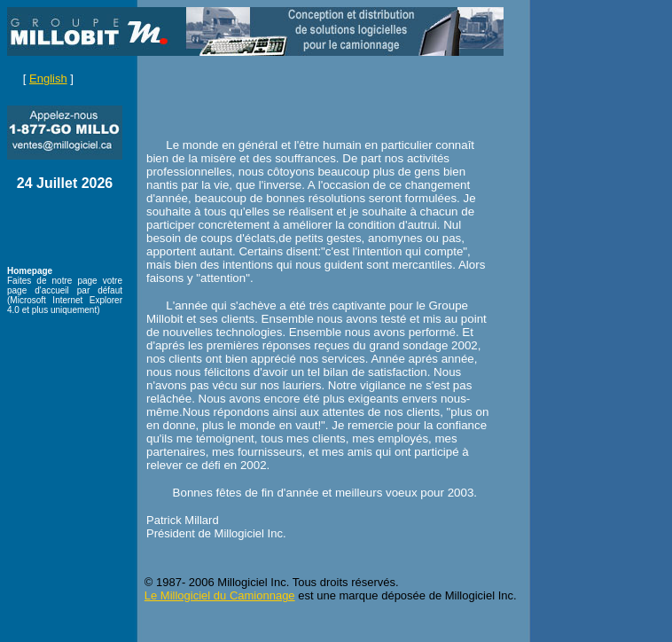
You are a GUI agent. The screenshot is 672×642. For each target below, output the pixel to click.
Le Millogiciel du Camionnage (220, 595)
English (48, 78)
